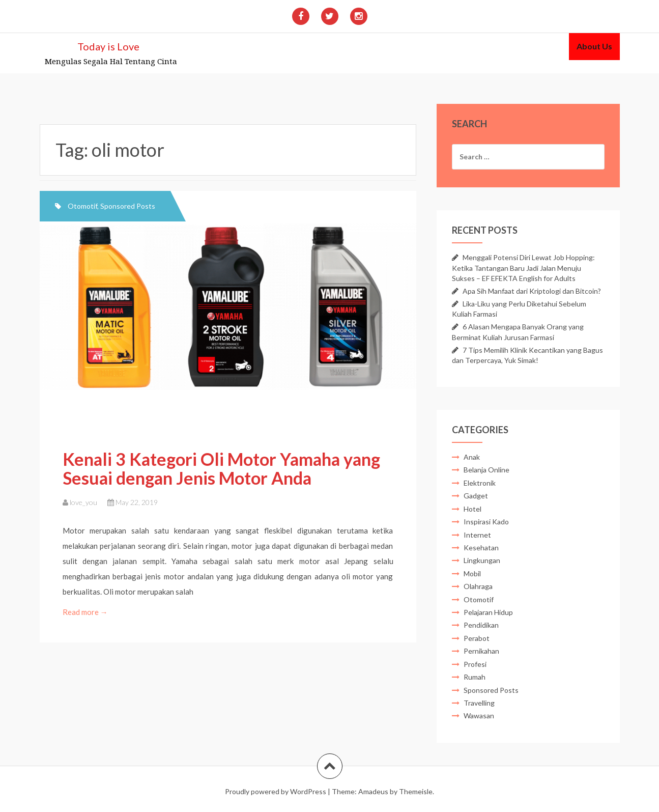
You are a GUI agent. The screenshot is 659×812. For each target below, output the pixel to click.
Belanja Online (486, 470)
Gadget (476, 496)
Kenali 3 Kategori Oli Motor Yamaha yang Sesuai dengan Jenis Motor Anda (221, 468)
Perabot (477, 638)
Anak (472, 457)
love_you (83, 502)
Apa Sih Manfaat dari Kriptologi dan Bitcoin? (532, 291)
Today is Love (108, 46)
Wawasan (479, 716)
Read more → (86, 612)
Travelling (479, 703)
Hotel (472, 509)
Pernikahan (481, 651)
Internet (477, 535)
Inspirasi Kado (486, 522)
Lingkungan (482, 560)
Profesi (475, 664)
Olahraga (478, 586)
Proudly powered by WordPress (276, 791)
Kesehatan (481, 548)
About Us (594, 46)
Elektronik (480, 483)
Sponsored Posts (128, 206)
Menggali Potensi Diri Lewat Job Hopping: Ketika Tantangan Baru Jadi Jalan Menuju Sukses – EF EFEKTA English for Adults (523, 268)
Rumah (475, 677)
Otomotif (82, 206)
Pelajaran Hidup (488, 612)
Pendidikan (481, 625)
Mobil (472, 573)
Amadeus (373, 791)
